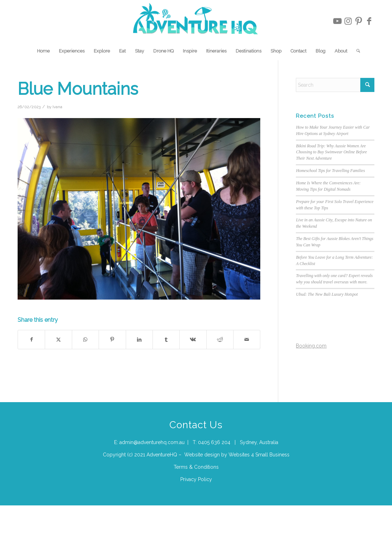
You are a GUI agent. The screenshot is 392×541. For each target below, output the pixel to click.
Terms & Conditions (196, 467)
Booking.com (311, 346)
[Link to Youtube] (337, 21)
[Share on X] (58, 340)
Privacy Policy (196, 479)
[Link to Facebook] (369, 21)
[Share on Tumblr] (166, 340)
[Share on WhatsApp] (85, 340)
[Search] (356, 51)
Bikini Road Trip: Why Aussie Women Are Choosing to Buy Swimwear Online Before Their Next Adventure (331, 152)
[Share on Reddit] (220, 340)
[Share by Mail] (247, 340)
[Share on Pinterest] (112, 340)
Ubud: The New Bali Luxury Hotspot (327, 294)
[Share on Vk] (193, 340)
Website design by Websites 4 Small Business (237, 455)
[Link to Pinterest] (359, 21)
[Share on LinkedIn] (139, 340)
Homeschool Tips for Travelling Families (330, 171)
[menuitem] (43, 51)
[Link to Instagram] (348, 21)
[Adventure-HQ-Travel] (196, 21)
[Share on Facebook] (31, 340)
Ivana (57, 107)
